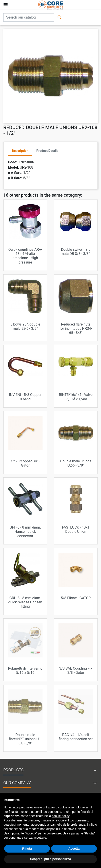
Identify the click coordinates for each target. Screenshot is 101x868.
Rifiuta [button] (27, 849)
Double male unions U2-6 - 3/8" (76, 463)
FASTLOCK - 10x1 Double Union (76, 529)
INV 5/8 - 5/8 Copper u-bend (25, 397)
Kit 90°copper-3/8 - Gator (25, 463)
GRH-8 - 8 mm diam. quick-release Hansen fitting (25, 602)
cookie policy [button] (61, 816)
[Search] (29, 17)
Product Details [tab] (47, 151)
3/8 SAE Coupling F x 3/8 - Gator (76, 670)
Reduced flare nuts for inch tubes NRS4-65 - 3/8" (76, 329)
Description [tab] (20, 151)
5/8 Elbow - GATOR (76, 598)
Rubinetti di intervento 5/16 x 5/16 (25, 670)
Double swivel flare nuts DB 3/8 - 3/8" (76, 252)
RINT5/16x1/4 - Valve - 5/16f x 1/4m (76, 397)
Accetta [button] (74, 849)
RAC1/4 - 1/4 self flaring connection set (76, 737)
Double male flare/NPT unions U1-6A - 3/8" (25, 739)
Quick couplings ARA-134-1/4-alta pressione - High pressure (25, 256)
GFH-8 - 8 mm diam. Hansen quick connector (25, 532)
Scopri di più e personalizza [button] (50, 859)
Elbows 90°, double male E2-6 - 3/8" (25, 326)
